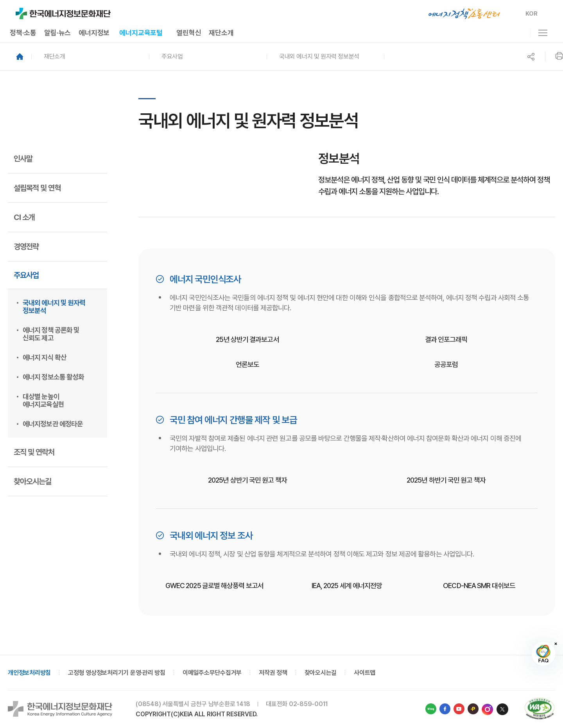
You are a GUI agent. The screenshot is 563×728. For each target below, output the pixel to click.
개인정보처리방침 (29, 673)
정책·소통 (23, 33)
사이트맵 (365, 673)
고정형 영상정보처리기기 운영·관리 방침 (117, 673)
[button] (90, 57)
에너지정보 (94, 33)
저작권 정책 (273, 673)
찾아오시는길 (321, 673)
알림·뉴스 (57, 33)
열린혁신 (189, 33)
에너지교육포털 (141, 33)
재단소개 (221, 33)
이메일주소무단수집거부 (212, 673)
